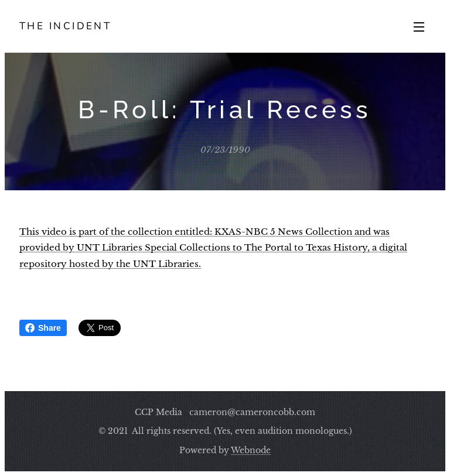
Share (43, 328)
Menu (419, 27)
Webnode (251, 450)
